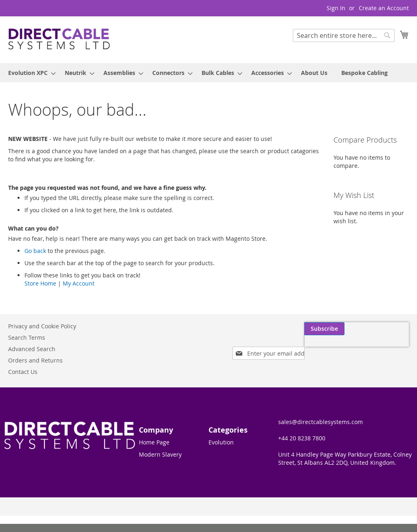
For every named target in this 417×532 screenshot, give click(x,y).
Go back (35, 251)
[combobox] (344, 35)
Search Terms (27, 337)
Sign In (336, 8)
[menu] (208, 73)
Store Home (40, 283)
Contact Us (23, 372)
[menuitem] (30, 73)
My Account (79, 283)
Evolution (221, 442)
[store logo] (59, 39)
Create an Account (384, 8)
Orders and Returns (35, 360)
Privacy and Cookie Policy (42, 326)
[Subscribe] (389, 329)
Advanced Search (32, 349)
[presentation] (331, 347)
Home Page (154, 442)
